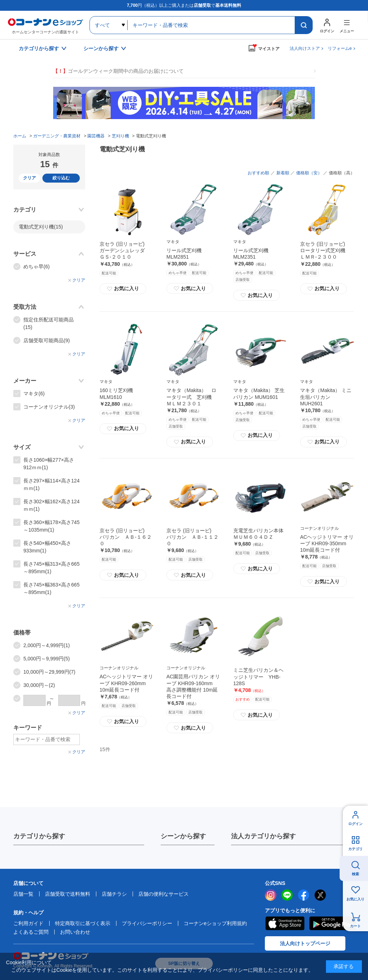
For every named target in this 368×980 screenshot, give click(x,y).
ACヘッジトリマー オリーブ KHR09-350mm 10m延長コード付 (327, 543)
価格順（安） (309, 173)
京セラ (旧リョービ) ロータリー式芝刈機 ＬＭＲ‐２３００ (325, 250)
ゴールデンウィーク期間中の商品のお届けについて (118, 71)
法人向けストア (305, 48)
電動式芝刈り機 (41, 227)
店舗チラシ (114, 894)
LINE (287, 895)
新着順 (283, 173)
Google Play (333, 923)
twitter (320, 895)
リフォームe (340, 48)
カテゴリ (355, 849)
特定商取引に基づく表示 (83, 923)
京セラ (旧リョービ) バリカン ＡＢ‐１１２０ (192, 537)
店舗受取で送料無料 (68, 894)
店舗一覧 (23, 894)
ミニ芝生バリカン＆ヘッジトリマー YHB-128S (258, 677)
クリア (29, 178)
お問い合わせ (75, 932)
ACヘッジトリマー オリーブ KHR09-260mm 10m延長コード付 (126, 683)
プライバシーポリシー (147, 923)
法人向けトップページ (305, 943)
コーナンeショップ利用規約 (215, 923)
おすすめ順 (258, 173)
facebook (304, 895)
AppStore (285, 923)
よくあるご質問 (31, 932)
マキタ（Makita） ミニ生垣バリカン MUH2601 (326, 397)
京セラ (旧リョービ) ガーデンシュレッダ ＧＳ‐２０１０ (125, 250)
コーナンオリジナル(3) (49, 407)
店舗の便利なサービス (164, 894)
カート (355, 926)
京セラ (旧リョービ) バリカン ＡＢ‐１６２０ (126, 537)
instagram (271, 895)
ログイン (355, 824)
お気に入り (123, 289)
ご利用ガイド (28, 923)
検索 (355, 874)
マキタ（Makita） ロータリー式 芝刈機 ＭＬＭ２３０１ (192, 397)
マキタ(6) (34, 394)
